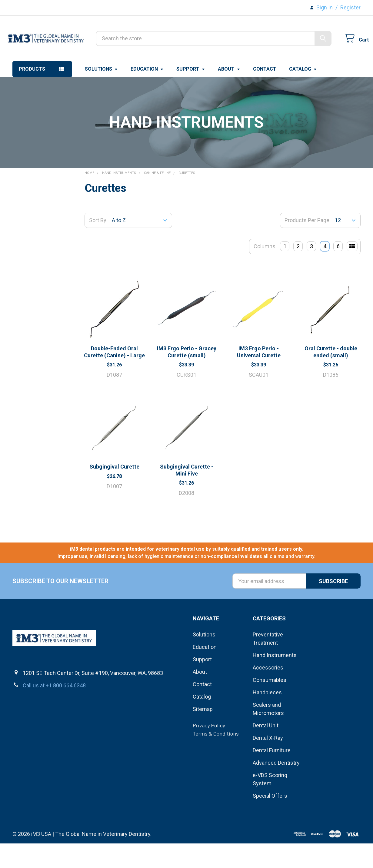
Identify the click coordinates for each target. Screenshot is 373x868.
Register (350, 7)
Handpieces (267, 717)
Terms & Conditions (216, 758)
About (229, 94)
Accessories (268, 692)
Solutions (101, 94)
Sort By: (98, 245)
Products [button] (32, 94)
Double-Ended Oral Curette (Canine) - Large (114, 377)
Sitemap (203, 734)
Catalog (303, 94)
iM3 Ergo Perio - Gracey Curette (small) (187, 377)
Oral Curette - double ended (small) (331, 377)
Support (191, 94)
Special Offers (270, 820)
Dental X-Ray (268, 762)
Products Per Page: (308, 245)
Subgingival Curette (114, 491)
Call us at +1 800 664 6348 (54, 710)
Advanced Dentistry (276, 787)
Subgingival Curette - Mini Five (187, 495)
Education (147, 94)
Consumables (270, 704)
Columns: (265, 271)
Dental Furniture (272, 775)
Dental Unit (266, 750)
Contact (265, 94)
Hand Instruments (275, 680)
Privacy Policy (209, 750)
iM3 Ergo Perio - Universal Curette (259, 377)
